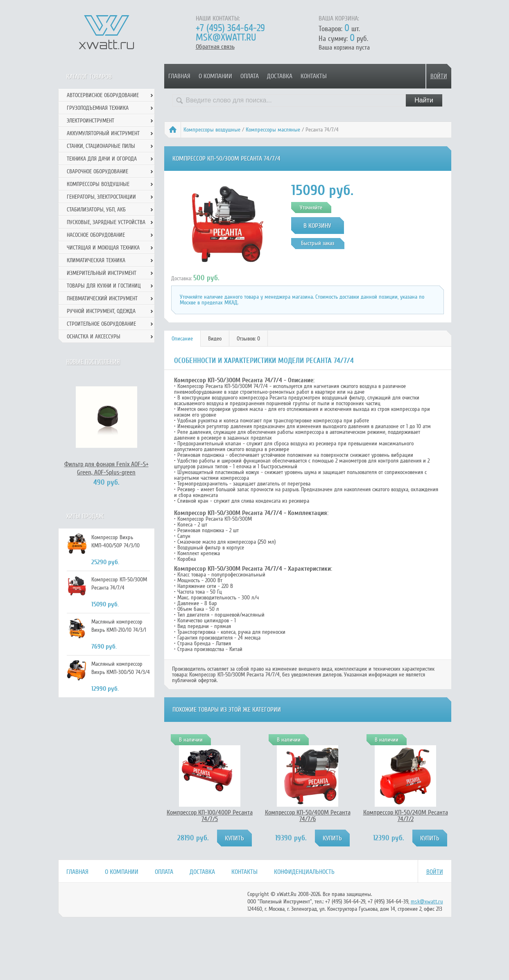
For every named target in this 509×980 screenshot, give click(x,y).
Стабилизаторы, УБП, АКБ (96, 210)
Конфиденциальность (304, 872)
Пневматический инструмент (102, 298)
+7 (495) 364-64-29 (230, 28)
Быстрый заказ (318, 243)
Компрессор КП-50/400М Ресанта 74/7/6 (308, 816)
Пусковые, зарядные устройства (106, 222)
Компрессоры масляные (273, 130)
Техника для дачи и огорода (102, 159)
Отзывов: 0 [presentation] (248, 339)
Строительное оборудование (101, 324)
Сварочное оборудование (97, 171)
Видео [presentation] (215, 339)
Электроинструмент (90, 121)
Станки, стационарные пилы (101, 146)
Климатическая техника (96, 260)
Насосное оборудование (96, 235)
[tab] (182, 339)
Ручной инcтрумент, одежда (101, 311)
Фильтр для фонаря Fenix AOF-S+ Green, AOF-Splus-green (106, 468)
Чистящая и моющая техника (103, 248)
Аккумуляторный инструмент (103, 133)
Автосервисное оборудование (103, 95)
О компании (215, 76)
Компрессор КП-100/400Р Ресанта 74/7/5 (210, 816)
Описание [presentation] (182, 339)
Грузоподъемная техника (98, 108)
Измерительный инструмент (102, 273)
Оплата (250, 76)
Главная (179, 76)
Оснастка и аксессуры (94, 337)
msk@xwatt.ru (226, 37)
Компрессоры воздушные (212, 130)
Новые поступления (93, 362)
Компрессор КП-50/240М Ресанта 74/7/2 (406, 816)
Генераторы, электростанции (101, 197)
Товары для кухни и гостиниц (104, 286)
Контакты (314, 76)
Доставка (280, 76)
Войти (439, 76)
